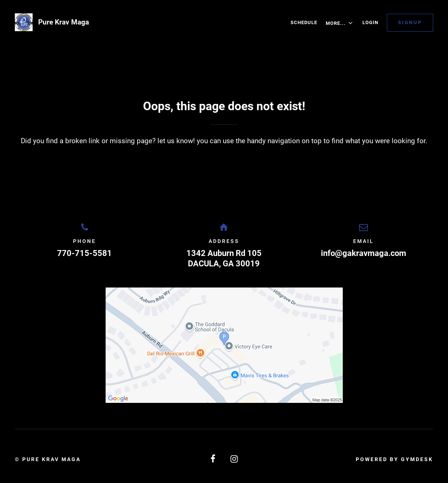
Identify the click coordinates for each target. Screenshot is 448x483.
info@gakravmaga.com (364, 253)
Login (370, 22)
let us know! (176, 141)
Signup (410, 22)
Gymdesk (417, 459)
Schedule (304, 22)
